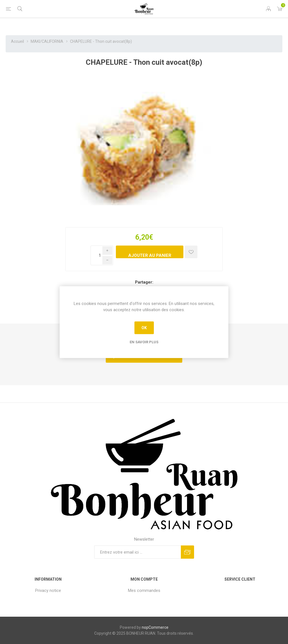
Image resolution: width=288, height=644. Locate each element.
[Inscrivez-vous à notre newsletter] (138, 552)
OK (144, 328)
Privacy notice (48, 590)
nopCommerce (155, 627)
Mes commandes (144, 590)
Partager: (144, 282)
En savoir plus (144, 342)
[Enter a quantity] (102, 255)
